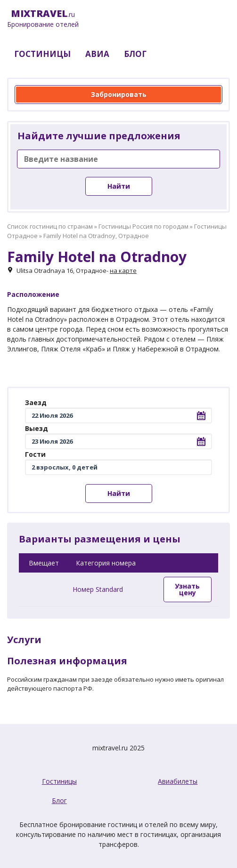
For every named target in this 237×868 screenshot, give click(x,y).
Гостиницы (59, 781)
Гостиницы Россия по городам (143, 226)
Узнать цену (187, 589)
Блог (59, 800)
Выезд (37, 428)
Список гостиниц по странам (50, 226)
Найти (119, 186)
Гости (35, 454)
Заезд (36, 402)
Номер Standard (98, 589)
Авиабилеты (178, 781)
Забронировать (119, 94)
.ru (43, 19)
